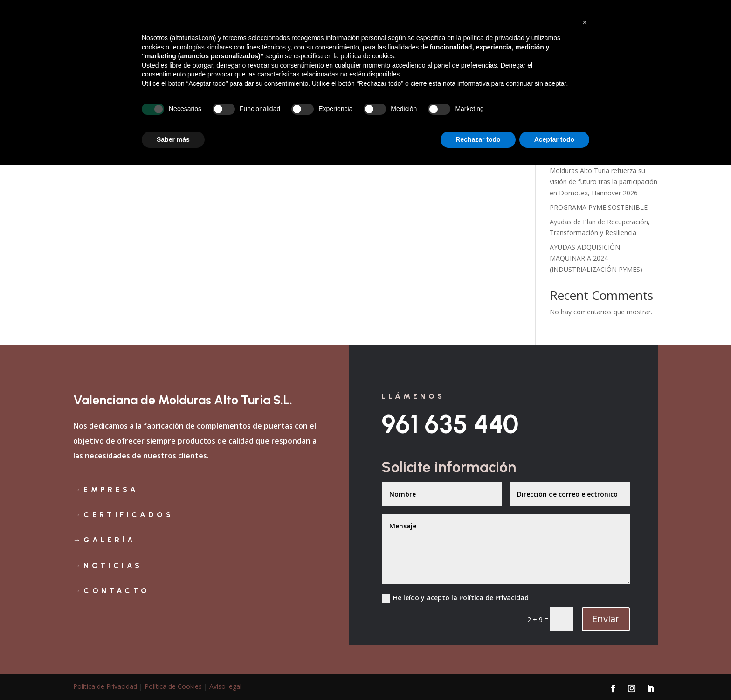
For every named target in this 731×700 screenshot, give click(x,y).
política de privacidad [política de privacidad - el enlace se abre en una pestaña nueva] (494, 573)
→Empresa (106, 489)
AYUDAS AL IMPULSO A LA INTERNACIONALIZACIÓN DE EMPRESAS (595, 145)
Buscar (642, 89)
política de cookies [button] (367, 591)
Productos (550, 35)
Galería (510, 35)
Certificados (466, 35)
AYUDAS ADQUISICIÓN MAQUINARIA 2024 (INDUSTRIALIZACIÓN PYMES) (596, 258)
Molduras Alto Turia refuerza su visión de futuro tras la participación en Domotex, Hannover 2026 (603, 182)
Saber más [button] (173, 674)
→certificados (123, 515)
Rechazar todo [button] (478, 674)
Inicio (385, 35)
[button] (585, 558)
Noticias (601, 35)
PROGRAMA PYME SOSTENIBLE (599, 207)
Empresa (420, 35)
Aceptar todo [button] (554, 674)
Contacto (642, 35)
